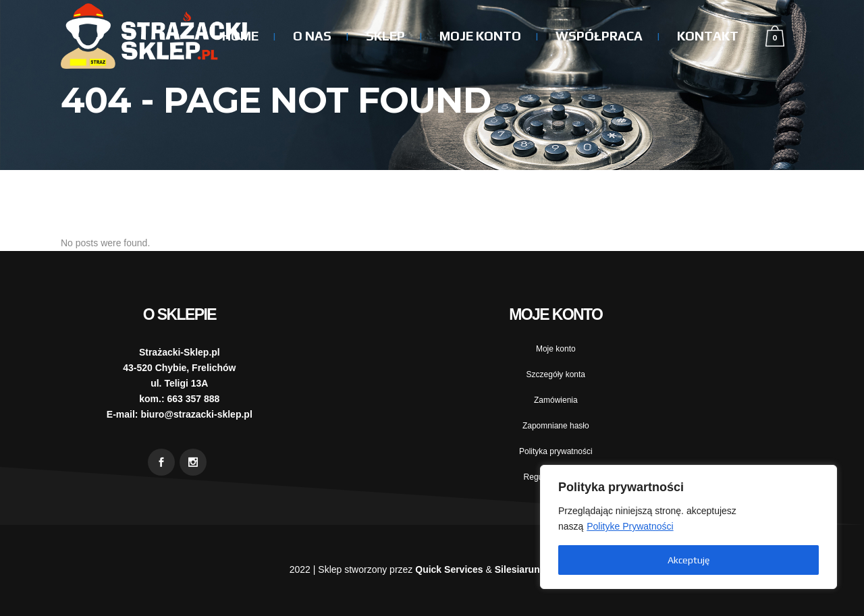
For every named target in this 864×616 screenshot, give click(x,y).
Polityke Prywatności (630, 526)
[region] (688, 527)
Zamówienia (556, 400)
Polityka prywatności (556, 451)
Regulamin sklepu (556, 477)
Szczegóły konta (556, 374)
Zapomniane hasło (556, 426)
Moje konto (556, 349)
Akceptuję (688, 560)
